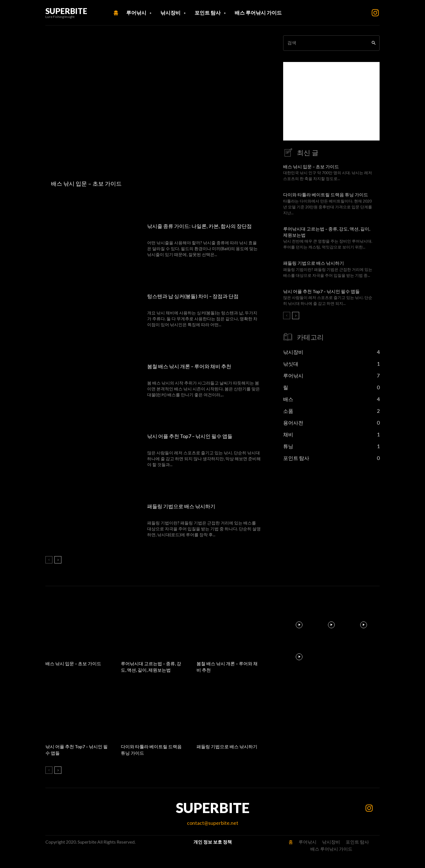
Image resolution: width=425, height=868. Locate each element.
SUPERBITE (213, 808)
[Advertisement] (331, 101)
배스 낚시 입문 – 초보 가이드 (311, 166)
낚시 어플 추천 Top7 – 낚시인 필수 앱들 (196, 436)
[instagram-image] (299, 625)
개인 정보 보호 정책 (213, 842)
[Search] (374, 43)
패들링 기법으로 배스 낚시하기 (185, 506)
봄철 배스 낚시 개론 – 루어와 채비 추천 (195, 366)
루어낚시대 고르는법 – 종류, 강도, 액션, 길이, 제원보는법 (152, 666)
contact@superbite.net (213, 823)
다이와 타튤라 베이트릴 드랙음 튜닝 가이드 (326, 194)
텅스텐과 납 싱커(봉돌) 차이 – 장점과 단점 (199, 296)
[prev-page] (49, 560)
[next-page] (58, 560)
